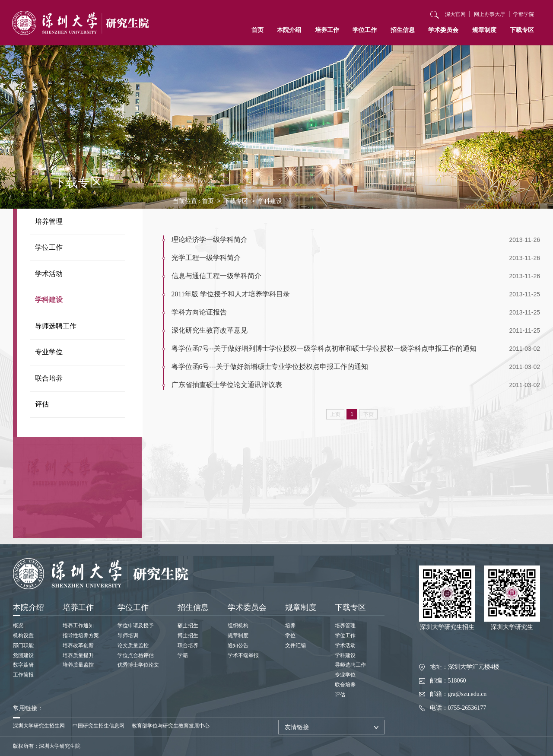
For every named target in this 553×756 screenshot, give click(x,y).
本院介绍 (289, 30)
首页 (257, 30)
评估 (42, 404)
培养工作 (327, 30)
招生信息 (403, 30)
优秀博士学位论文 (138, 665)
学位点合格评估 (136, 655)
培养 (290, 626)
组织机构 (238, 626)
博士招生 (188, 635)
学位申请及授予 (136, 626)
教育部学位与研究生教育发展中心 (171, 726)
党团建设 (23, 655)
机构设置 (23, 635)
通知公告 (238, 645)
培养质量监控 (78, 665)
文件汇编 (296, 645)
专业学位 (49, 352)
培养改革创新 (78, 645)
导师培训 (128, 635)
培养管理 (49, 221)
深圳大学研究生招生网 (39, 726)
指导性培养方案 (81, 635)
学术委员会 (443, 30)
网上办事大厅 (489, 14)
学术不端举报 (243, 655)
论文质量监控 (133, 645)
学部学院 (524, 14)
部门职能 (23, 645)
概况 (18, 626)
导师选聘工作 (56, 326)
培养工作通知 (78, 626)
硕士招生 (188, 626)
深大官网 (455, 14)
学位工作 (365, 30)
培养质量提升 (78, 655)
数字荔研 (23, 665)
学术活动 (49, 274)
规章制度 (484, 30)
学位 (290, 635)
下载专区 (522, 30)
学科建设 (49, 300)
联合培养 (49, 378)
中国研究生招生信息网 (99, 726)
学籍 (183, 655)
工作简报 (23, 675)
